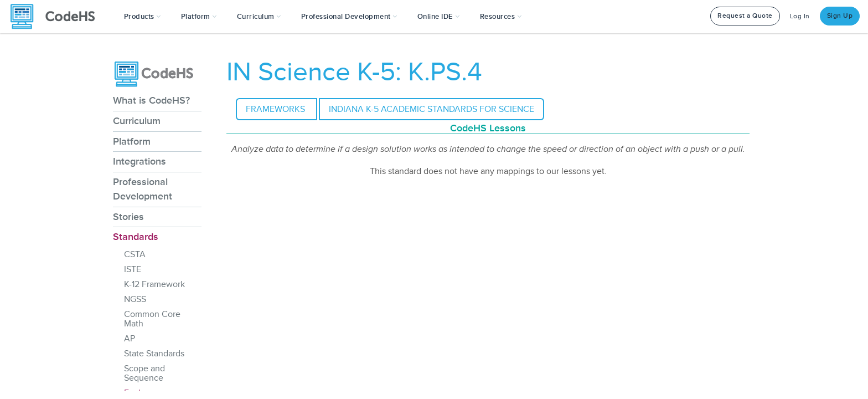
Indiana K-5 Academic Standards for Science (432, 109)
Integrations (139, 161)
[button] (143, 17)
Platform (132, 141)
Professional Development (143, 189)
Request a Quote (745, 16)
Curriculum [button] (259, 17)
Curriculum (137, 121)
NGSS (135, 299)
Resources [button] (501, 17)
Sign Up (840, 16)
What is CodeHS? (151, 100)
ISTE (133, 269)
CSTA (135, 254)
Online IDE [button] (439, 17)
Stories (128, 217)
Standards (136, 237)
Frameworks (277, 109)
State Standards (154, 354)
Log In (800, 16)
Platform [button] (199, 17)
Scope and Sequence (144, 373)
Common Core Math (152, 319)
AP (130, 339)
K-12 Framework (154, 284)
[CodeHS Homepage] (57, 17)
